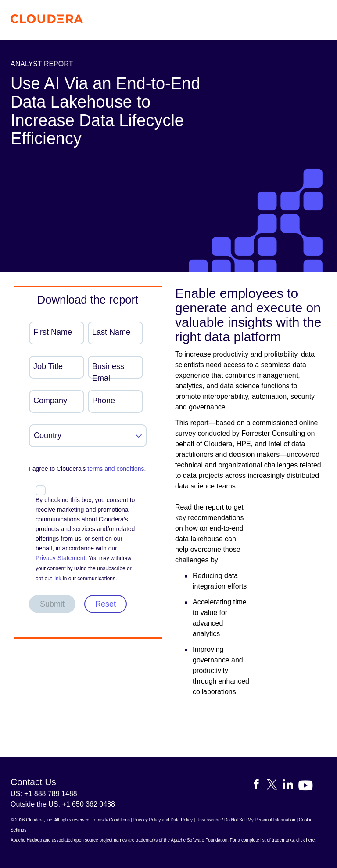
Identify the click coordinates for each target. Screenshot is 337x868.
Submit (52, 604)
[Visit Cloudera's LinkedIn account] (290, 786)
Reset (106, 604)
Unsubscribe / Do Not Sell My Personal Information (246, 820)
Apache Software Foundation (199, 840)
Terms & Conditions (111, 820)
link (57, 579)
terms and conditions (116, 469)
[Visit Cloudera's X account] (275, 786)
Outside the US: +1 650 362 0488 (63, 804)
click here (305, 840)
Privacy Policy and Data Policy (163, 820)
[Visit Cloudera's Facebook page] (259, 786)
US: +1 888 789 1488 (44, 794)
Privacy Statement (61, 558)
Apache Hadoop (26, 840)
